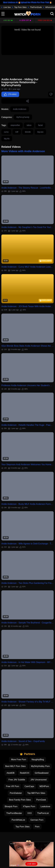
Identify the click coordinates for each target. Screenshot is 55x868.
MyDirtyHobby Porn (40, 766)
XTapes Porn (29, 806)
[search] (52, 14)
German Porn (37, 820)
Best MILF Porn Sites (15, 766)
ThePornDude (36, 7)
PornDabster (16, 793)
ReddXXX (25, 773)
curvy (6, 132)
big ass (40, 132)
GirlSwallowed (42, 773)
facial (40, 125)
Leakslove (45, 806)
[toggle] (3, 14)
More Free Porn (19, 760)
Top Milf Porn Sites (36, 793)
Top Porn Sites (20, 7)
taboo (29, 125)
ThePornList (43, 813)
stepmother (15, 125)
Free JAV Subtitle (17, 780)
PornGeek (41, 800)
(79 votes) (10, 94)
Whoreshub (50, 7)
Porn (37, 827)
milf (17, 132)
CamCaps (29, 786)
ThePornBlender (14, 813)
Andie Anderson (20, 109)
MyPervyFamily (23, 117)
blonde (28, 132)
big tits (7, 139)
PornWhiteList (18, 820)
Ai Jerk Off (24, 20)
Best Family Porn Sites (20, 800)
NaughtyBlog (38, 760)
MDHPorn (44, 786)
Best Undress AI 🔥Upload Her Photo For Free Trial (26, 2)
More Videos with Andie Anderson (23, 151)
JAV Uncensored (38, 780)
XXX (30, 813)
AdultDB (11, 773)
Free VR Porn (13, 786)
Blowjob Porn (11, 806)
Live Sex (7, 7)
